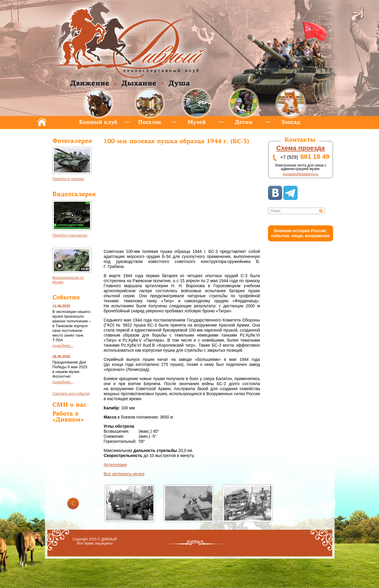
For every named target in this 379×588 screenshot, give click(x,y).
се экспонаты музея (124, 474)
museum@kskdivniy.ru (301, 174)
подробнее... (63, 346)
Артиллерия (115, 465)
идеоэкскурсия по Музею (68, 280)
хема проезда (300, 148)
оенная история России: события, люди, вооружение (301, 233)
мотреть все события (71, 394)
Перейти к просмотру (70, 235)
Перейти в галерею (68, 179)
